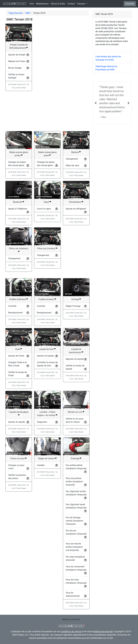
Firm (32, 4)
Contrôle (12, 306)
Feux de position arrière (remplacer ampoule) (74, 482)
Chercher (130, 4)
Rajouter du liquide (75, 359)
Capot (46, 202)
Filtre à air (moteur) (46, 248)
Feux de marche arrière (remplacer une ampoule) (74, 547)
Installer (41, 465)
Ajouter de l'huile (16, 356)
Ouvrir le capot (44, 209)
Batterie (75, 152)
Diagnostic (42, 422)
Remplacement (15, 313)
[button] (96, 103)
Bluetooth (18, 202)
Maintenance (42, 4)
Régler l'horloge (73, 306)
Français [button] (81, 4)
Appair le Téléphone (18, 209)
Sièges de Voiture (46, 458)
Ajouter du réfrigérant (76, 209)
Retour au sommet (71, 619)
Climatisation (75, 202)
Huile (18, 349)
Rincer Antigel (15, 68)
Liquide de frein (46, 349)
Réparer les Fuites (17, 61)
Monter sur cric (75, 412)
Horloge (75, 299)
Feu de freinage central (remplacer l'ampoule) (75, 521)
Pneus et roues (18, 458)
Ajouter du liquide (45, 356)
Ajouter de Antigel (17, 55)
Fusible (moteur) (46, 299)
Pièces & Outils (58, 4)
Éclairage (75, 458)
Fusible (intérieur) (18, 299)
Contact (71, 4)
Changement (72, 159)
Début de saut (72, 165)
